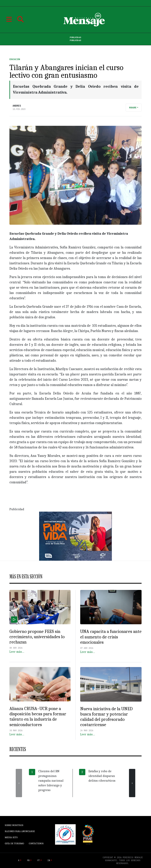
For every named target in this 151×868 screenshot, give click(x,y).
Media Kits (11, 837)
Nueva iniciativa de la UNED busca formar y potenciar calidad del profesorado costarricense (106, 717)
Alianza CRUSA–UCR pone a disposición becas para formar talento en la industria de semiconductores (38, 717)
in (49, 860)
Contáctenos (36, 843)
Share (133, 108)
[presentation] (19, 783)
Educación (15, 59)
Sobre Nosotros (14, 825)
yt (39, 860)
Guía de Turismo (14, 843)
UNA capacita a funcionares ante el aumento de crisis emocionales (111, 637)
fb (28, 860)
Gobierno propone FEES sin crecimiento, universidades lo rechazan (37, 637)
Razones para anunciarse (20, 831)
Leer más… (17, 652)
